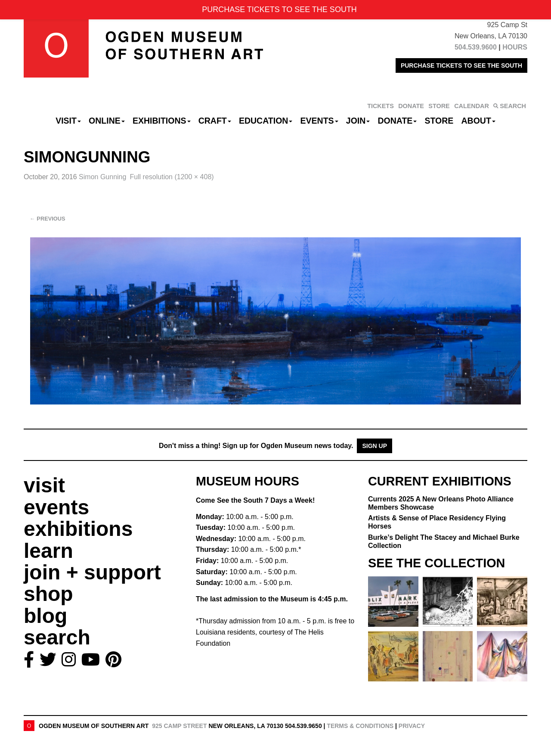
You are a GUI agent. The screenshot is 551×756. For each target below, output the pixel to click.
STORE (439, 106)
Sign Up (375, 446)
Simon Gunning (102, 177)
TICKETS (381, 106)
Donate (397, 121)
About (478, 121)
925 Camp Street (179, 726)
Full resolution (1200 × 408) (172, 177)
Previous (48, 219)
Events (319, 121)
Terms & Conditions (360, 726)
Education (266, 121)
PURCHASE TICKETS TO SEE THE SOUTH (461, 65)
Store (439, 121)
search (57, 637)
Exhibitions (162, 121)
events (56, 507)
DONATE (411, 106)
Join (358, 121)
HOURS (515, 47)
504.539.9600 (476, 47)
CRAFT (215, 121)
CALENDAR (472, 106)
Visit (68, 121)
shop (48, 594)
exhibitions (78, 529)
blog (45, 616)
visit (44, 485)
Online (107, 121)
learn (48, 551)
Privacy (412, 726)
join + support (92, 572)
